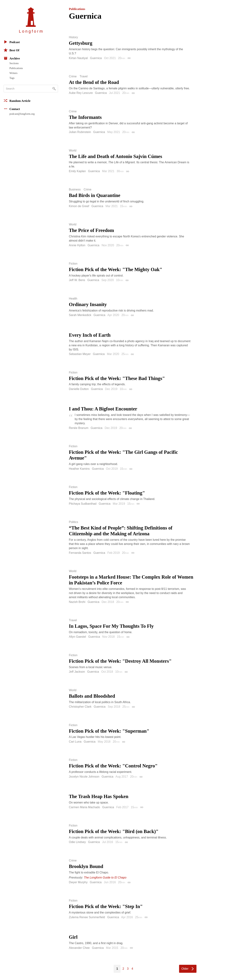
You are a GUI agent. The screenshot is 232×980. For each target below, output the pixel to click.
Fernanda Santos (80, 553)
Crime (73, 76)
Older (185, 969)
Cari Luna (75, 742)
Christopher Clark (80, 707)
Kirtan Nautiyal (78, 58)
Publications (16, 68)
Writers (13, 73)
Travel (84, 76)
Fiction (73, 264)
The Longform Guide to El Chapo (105, 878)
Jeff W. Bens (77, 280)
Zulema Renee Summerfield (87, 917)
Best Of (11, 50)
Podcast (12, 42)
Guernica (96, 58)
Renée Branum (79, 428)
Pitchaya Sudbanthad (83, 504)
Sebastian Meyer (80, 354)
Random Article (17, 101)
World (73, 151)
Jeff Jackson (77, 672)
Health (73, 299)
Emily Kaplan (77, 171)
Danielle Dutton (79, 389)
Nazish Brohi (77, 602)
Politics (73, 522)
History (73, 37)
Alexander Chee (79, 948)
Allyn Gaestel (77, 637)
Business (75, 190)
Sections (14, 63)
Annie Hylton (77, 245)
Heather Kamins (79, 469)
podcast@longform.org (22, 114)
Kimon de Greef (79, 206)
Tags (12, 78)
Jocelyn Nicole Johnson (84, 777)
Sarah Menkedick (80, 315)
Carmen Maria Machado (84, 807)
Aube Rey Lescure (81, 93)
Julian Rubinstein (80, 132)
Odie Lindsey (77, 842)
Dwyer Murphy (78, 882)
